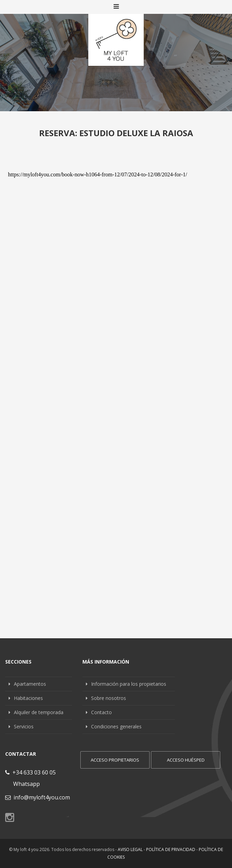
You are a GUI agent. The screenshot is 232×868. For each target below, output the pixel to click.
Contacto (101, 712)
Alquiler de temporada (39, 712)
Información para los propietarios (129, 684)
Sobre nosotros (109, 698)
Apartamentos (30, 684)
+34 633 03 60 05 (30, 772)
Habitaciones (28, 698)
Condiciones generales (116, 726)
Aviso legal (130, 849)
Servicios (24, 726)
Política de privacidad (171, 849)
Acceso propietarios (115, 760)
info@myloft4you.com (38, 797)
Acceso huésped (186, 760)
